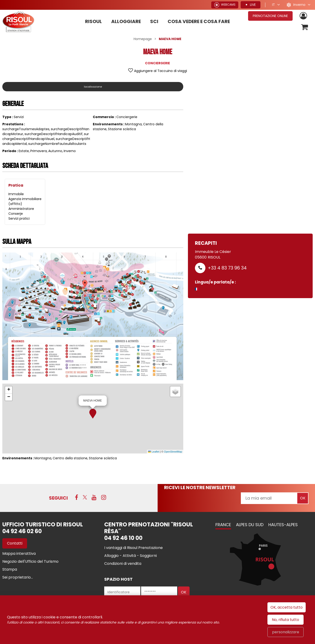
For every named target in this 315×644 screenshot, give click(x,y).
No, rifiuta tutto (286, 620)
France (223, 525)
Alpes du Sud (250, 525)
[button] (93, 414)
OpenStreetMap (173, 452)
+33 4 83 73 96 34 (227, 269)
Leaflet (154, 452)
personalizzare (286, 632)
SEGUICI (58, 499)
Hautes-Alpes (283, 525)
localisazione (93, 87)
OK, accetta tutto (287, 607)
